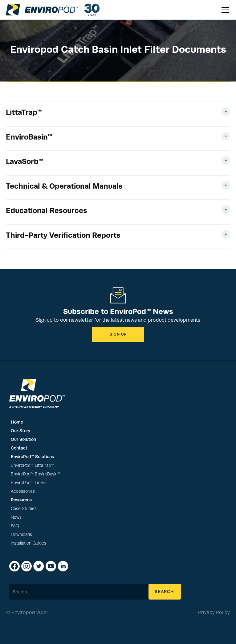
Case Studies (24, 509)
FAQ (15, 526)
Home (17, 422)
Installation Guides (28, 543)
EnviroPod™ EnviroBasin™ (36, 474)
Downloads (21, 535)
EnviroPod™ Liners (29, 483)
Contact (19, 448)
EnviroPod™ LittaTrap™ (32, 465)
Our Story (20, 431)
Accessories (23, 491)
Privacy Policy (214, 613)
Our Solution (23, 439)
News (16, 517)
